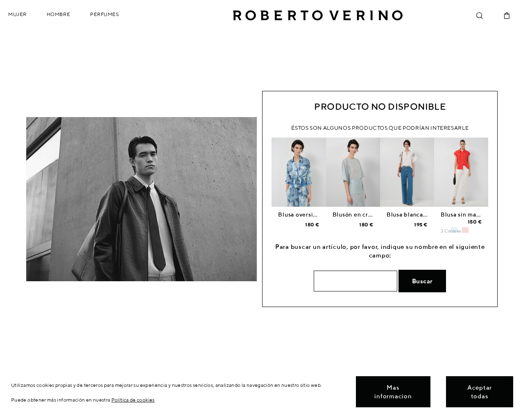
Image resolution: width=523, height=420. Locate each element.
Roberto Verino (318, 16)
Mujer (17, 14)
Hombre (58, 14)
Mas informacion (393, 392)
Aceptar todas (480, 392)
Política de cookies (133, 400)
